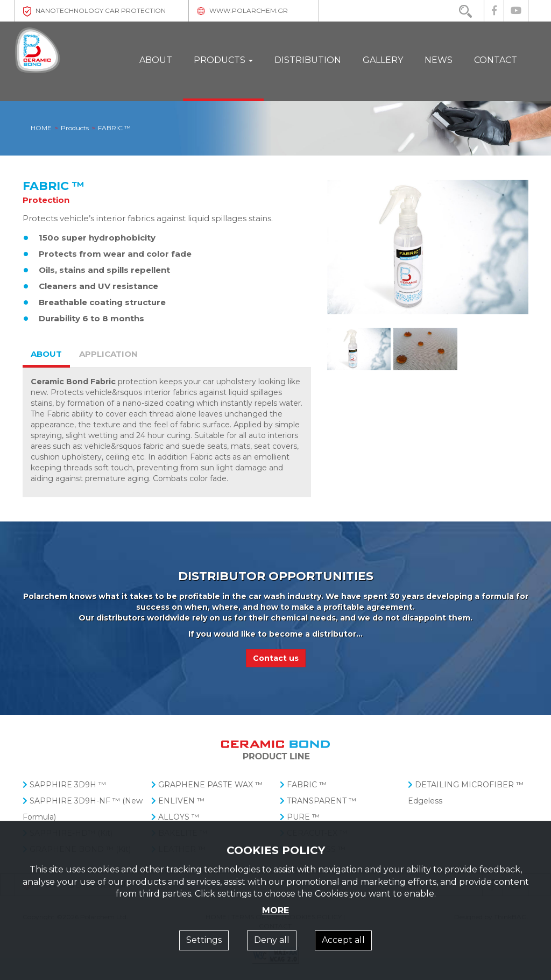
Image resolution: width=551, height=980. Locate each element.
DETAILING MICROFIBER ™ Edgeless (466, 793)
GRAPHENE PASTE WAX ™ (207, 785)
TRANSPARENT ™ (318, 801)
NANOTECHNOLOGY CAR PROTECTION (94, 10)
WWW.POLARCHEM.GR (242, 10)
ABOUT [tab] (46, 354)
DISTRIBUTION (308, 60)
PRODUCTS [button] (223, 60)
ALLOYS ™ (175, 817)
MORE (275, 910)
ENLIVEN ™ (178, 801)
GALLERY (383, 60)
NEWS (439, 60)
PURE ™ (300, 817)
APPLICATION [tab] (108, 354)
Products (75, 128)
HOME (41, 128)
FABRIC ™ (303, 785)
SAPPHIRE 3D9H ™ (64, 785)
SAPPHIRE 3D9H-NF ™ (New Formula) (83, 809)
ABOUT (156, 60)
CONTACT (496, 60)
